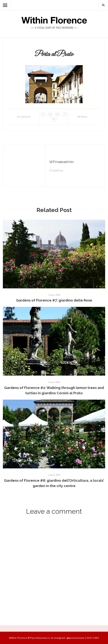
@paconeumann (76, 638)
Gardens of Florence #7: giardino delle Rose (54, 300)
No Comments (24, 117)
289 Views (82, 117)
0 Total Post (56, 170)
